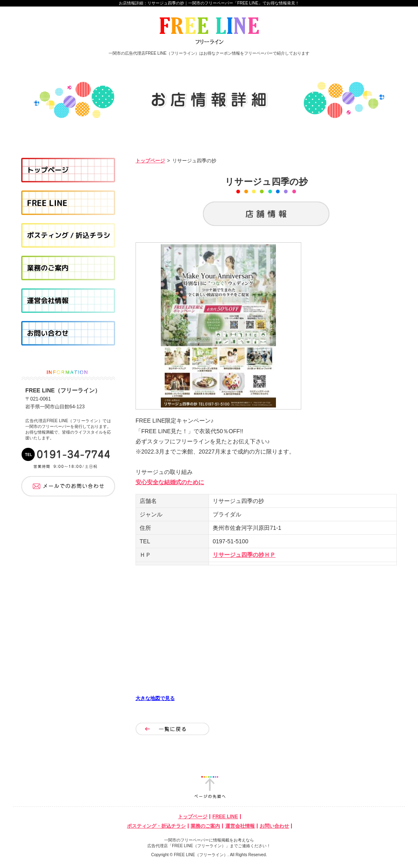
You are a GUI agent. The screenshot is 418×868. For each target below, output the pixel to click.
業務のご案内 (205, 826)
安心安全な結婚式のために (170, 482)
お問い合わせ (274, 826)
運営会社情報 (240, 826)
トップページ (150, 161)
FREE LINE (225, 817)
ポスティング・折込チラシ (156, 826)
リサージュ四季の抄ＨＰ (244, 555)
